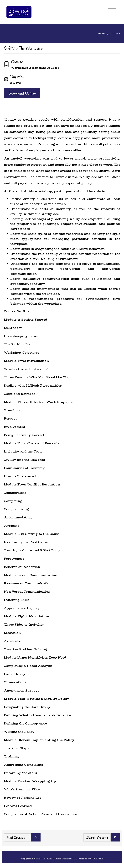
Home (102, 34)
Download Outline (22, 93)
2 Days (15, 83)
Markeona (97, 859)
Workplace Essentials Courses (35, 68)
